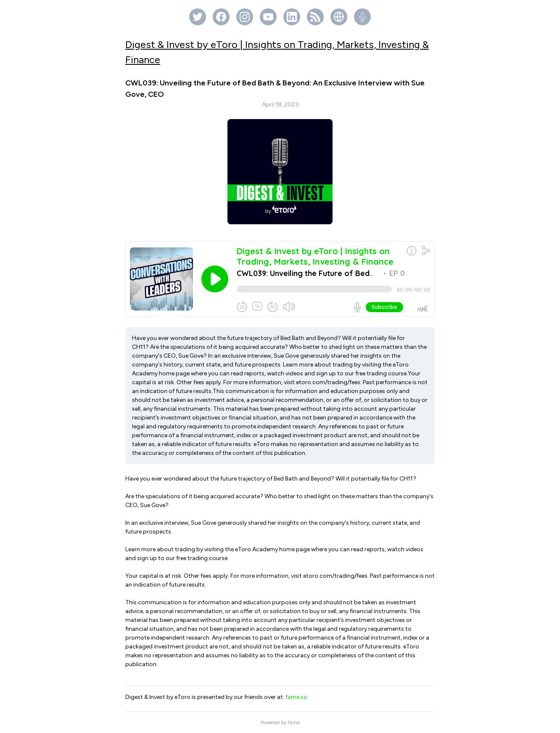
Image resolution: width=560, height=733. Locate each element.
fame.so (296, 697)
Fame (294, 722)
